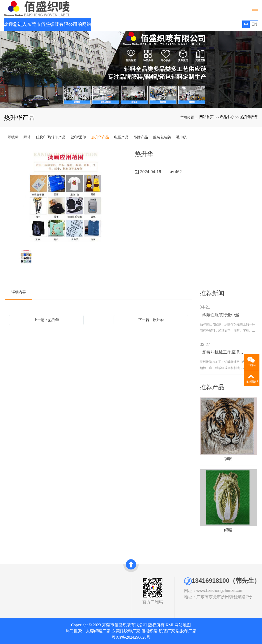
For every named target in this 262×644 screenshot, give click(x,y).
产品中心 (227, 117)
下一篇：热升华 (151, 320)
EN (254, 24)
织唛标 (13, 137)
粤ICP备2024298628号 (131, 637)
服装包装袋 (162, 137)
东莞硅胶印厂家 (126, 631)
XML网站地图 (178, 625)
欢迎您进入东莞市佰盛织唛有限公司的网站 (48, 24)
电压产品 (121, 137)
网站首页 (206, 117)
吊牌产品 (141, 137)
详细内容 (19, 292)
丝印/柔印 (78, 137)
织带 (27, 137)
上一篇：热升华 (46, 320)
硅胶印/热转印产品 (51, 137)
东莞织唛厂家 (98, 631)
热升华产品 (249, 117)
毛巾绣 (181, 137)
